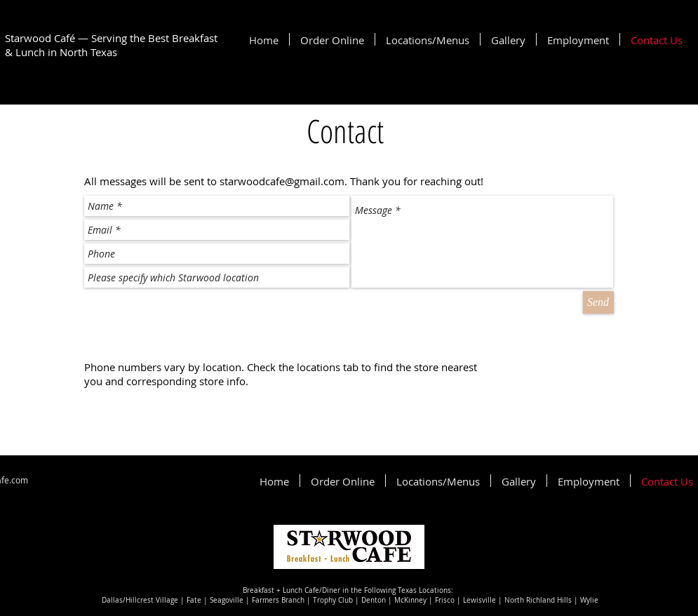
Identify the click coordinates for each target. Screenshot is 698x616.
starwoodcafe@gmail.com (282, 181)
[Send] (598, 302)
